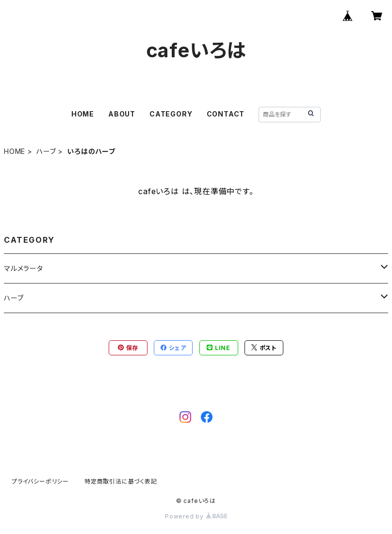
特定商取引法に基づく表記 (121, 481)
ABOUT (122, 114)
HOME (83, 114)
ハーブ (46, 151)
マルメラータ (24, 268)
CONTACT (226, 114)
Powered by (196, 516)
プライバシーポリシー (40, 481)
